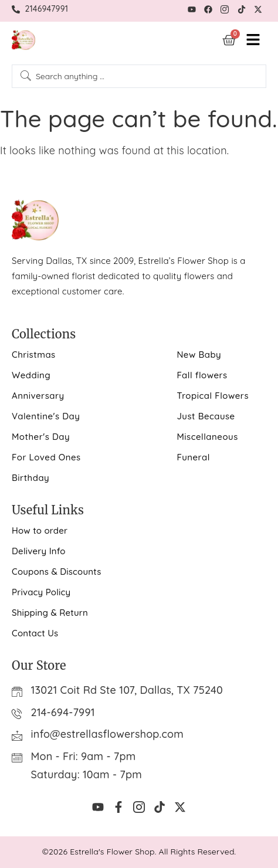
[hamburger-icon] (253, 40)
